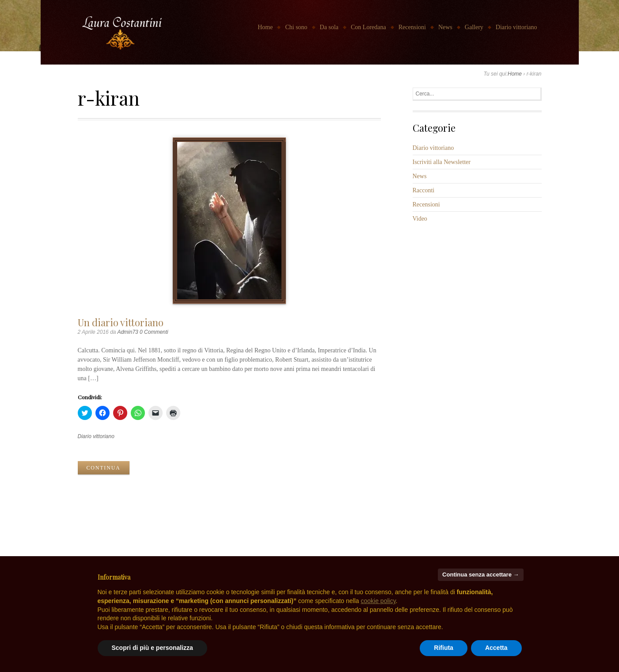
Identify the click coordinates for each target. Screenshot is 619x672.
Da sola (329, 27)
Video (420, 219)
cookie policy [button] (378, 601)
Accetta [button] (496, 648)
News (445, 27)
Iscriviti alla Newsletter (442, 162)
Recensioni (412, 27)
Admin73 (127, 332)
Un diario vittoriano (121, 322)
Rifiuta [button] (444, 648)
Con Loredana (368, 27)
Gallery (474, 27)
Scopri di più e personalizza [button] (152, 648)
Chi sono (296, 27)
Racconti (424, 190)
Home (265, 27)
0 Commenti (154, 332)
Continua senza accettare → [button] (480, 575)
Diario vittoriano (516, 27)
